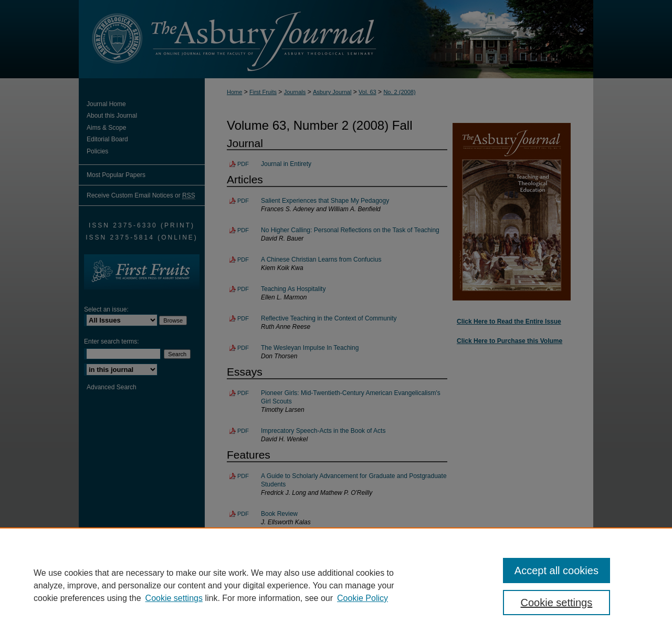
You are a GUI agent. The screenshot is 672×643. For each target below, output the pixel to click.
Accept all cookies (556, 571)
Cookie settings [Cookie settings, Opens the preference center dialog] (557, 603)
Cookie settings (174, 598)
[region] (336, 585)
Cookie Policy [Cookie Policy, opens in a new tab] (363, 598)
